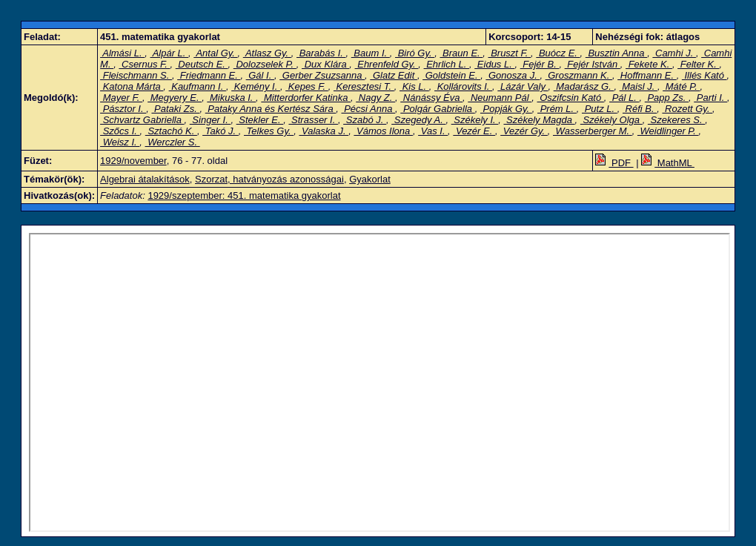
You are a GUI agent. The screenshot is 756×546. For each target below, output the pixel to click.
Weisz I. (120, 142)
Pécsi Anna (369, 109)
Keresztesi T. (364, 86)
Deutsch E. (202, 64)
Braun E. (461, 53)
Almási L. (122, 53)
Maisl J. (639, 86)
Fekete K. (649, 64)
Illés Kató (704, 75)
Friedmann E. (209, 75)
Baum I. (371, 53)
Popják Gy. (506, 109)
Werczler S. (173, 142)
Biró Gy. (415, 53)
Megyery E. (175, 98)
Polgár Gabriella (437, 109)
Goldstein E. (451, 75)
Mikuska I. (231, 98)
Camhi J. (674, 53)
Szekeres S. (676, 120)
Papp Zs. (667, 98)
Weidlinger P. (668, 131)
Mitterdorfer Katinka (306, 98)
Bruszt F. (510, 53)
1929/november (133, 161)
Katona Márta (132, 86)
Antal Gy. (215, 53)
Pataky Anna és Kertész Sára (271, 109)
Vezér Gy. (524, 131)
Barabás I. (321, 53)
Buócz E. (558, 53)
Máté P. (681, 86)
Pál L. (624, 98)
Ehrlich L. (447, 64)
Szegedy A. (418, 120)
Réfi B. (640, 109)
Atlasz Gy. (267, 53)
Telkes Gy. (269, 131)
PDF (614, 163)
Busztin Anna (616, 53)
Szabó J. (365, 120)
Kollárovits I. (463, 86)
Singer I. (210, 120)
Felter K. (698, 64)
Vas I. (433, 131)
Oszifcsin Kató (571, 98)
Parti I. (710, 98)
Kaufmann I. (198, 86)
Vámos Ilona (383, 131)
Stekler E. (260, 120)
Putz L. (600, 109)
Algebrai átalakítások (145, 179)
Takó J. (220, 131)
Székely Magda (539, 120)
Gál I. (260, 75)
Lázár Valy (523, 86)
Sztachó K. (171, 131)
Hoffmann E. (647, 75)
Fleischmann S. (136, 75)
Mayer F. (121, 98)
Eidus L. (494, 64)
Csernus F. (144, 64)
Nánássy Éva (431, 98)
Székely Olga (611, 120)
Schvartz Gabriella (142, 120)
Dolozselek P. (265, 64)
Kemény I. (256, 86)
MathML (668, 163)
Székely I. (475, 120)
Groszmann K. (579, 75)
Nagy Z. (375, 98)
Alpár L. (170, 53)
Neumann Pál (500, 98)
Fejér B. (540, 64)
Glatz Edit (394, 75)
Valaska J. (324, 131)
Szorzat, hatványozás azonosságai (269, 179)
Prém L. (557, 109)
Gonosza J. (513, 75)
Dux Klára (325, 64)
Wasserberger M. (593, 131)
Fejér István (593, 64)
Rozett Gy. (687, 109)
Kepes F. (307, 86)
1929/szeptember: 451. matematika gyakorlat (244, 195)
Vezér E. (474, 131)
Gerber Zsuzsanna (322, 75)
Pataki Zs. (175, 109)
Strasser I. (313, 120)
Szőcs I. (120, 131)
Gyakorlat (370, 179)
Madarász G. (584, 86)
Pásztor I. (123, 109)
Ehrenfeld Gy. (387, 64)
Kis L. (414, 86)
